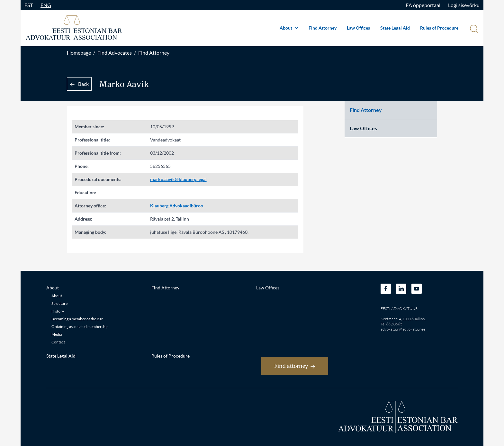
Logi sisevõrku (464, 5)
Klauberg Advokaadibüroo (177, 206)
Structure (59, 303)
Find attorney (295, 366)
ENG (46, 5)
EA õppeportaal (423, 5)
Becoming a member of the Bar (77, 319)
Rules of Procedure (439, 28)
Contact (58, 342)
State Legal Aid (395, 28)
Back (79, 84)
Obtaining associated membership (80, 327)
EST (29, 5)
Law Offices (358, 28)
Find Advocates (115, 53)
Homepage (79, 53)
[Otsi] (473, 30)
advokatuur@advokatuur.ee (403, 329)
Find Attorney (323, 28)
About (289, 28)
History (58, 311)
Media (57, 334)
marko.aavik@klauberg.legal (178, 179)
